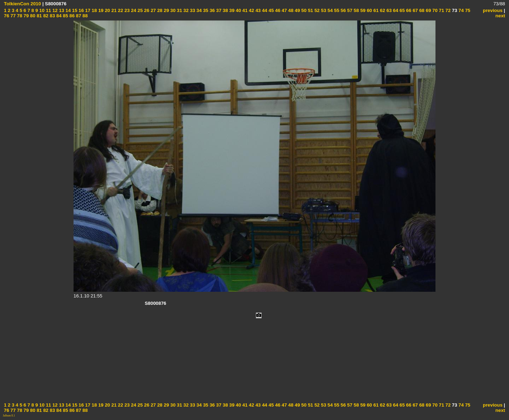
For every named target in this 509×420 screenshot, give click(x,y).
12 (54, 10)
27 (153, 10)
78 (19, 16)
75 (467, 10)
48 (290, 10)
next (500, 16)
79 (26, 16)
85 (65, 16)
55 (336, 10)
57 (349, 10)
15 (74, 10)
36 (212, 10)
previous (493, 10)
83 (52, 16)
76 (7, 16)
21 (113, 10)
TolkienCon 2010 (22, 4)
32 (185, 10)
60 (369, 10)
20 (107, 10)
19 (100, 10)
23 (126, 10)
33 (192, 10)
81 (39, 16)
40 (238, 10)
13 (61, 10)
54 (330, 10)
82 (45, 16)
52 (317, 10)
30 (172, 10)
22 (120, 10)
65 (402, 10)
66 (408, 10)
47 (284, 10)
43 (258, 10)
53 (323, 10)
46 (277, 10)
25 (139, 10)
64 (395, 10)
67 (415, 10)
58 (356, 10)
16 (81, 10)
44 (264, 10)
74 (460, 10)
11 (48, 10)
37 (218, 10)
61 (376, 10)
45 (271, 10)
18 (94, 10)
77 (13, 16)
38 (225, 10)
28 (159, 10)
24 (133, 10)
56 (343, 10)
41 (244, 10)
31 (179, 10)
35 (205, 10)
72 (447, 10)
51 (310, 10)
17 (87, 10)
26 (146, 10)
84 (58, 16)
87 (78, 16)
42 (251, 10)
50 (303, 10)
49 (297, 10)
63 (389, 10)
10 (41, 10)
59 (362, 10)
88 (85, 16)
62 (382, 10)
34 (198, 10)
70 (434, 10)
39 (231, 10)
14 (68, 10)
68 (421, 10)
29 (166, 10)
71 (441, 10)
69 (428, 10)
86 (72, 16)
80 (32, 16)
